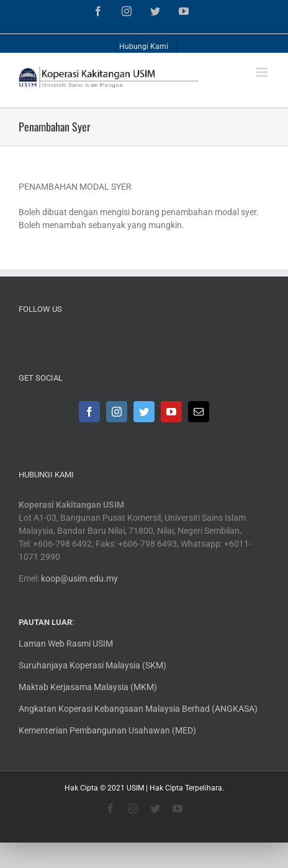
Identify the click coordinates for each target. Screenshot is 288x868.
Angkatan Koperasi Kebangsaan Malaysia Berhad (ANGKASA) (138, 709)
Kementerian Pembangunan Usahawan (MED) (107, 730)
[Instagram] (117, 412)
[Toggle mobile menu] (263, 72)
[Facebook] (89, 412)
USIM (135, 788)
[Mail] (199, 412)
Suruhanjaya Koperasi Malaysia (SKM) (92, 665)
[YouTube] (171, 412)
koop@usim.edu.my (79, 578)
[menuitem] (144, 43)
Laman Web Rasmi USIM (66, 644)
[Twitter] (144, 412)
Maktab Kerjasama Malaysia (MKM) (88, 687)
